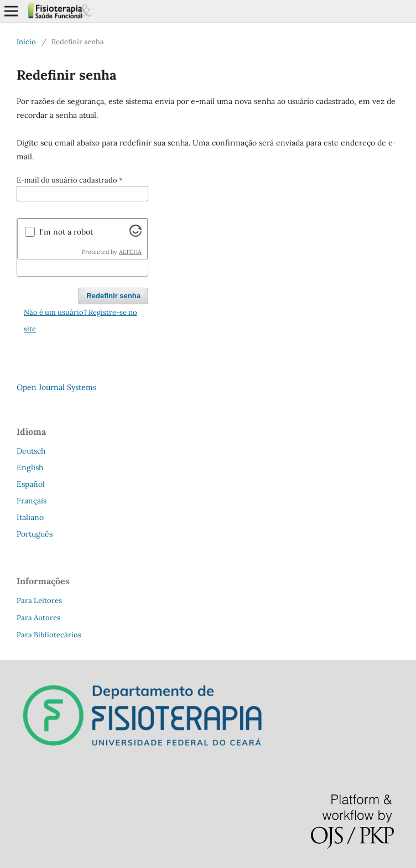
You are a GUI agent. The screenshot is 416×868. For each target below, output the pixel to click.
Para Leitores (39, 601)
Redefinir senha (113, 296)
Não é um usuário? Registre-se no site (80, 321)
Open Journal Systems (56, 387)
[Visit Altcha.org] (136, 234)
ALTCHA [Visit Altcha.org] (130, 252)
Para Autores (38, 618)
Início (26, 42)
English (30, 467)
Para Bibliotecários (49, 635)
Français (32, 501)
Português (35, 534)
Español (31, 484)
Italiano (30, 517)
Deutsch (31, 451)
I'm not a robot (66, 232)
